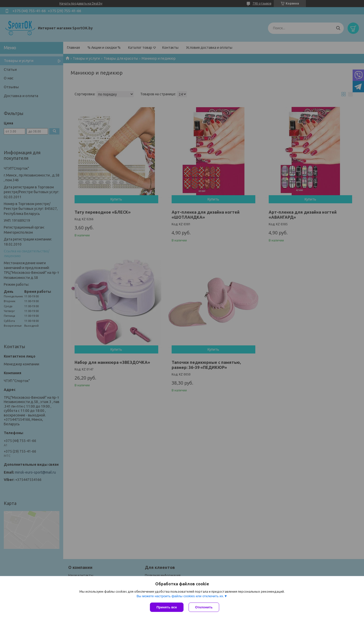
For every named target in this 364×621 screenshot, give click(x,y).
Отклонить (204, 607)
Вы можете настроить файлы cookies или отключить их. (180, 596)
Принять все (167, 607)
